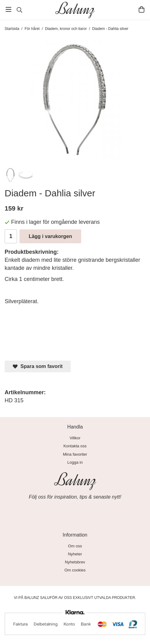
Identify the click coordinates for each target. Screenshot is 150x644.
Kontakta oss (75, 446)
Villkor (75, 438)
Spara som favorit (38, 366)
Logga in (75, 462)
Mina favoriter (75, 454)
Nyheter (75, 554)
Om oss (75, 546)
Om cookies (75, 570)
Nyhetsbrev (75, 562)
